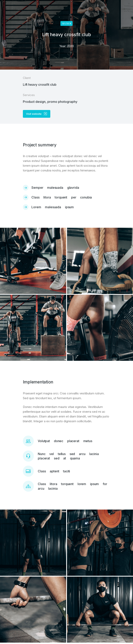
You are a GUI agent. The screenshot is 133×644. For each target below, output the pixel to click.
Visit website (37, 114)
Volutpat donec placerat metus (65, 441)
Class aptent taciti (54, 471)
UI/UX (67, 23)
